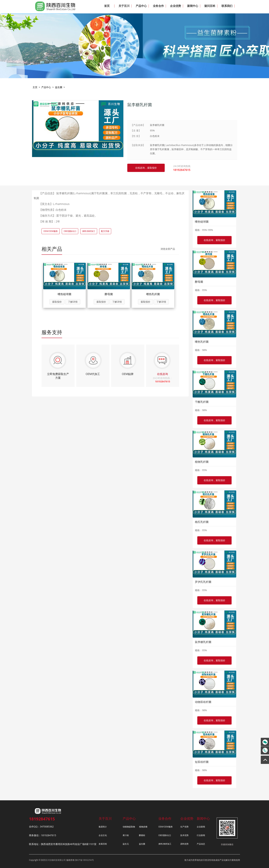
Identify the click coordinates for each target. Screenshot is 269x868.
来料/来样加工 (89, 231)
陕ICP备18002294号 (84, 860)
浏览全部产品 (168, 249)
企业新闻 (201, 827)
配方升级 (105, 231)
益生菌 (59, 87)
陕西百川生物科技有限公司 (53, 860)
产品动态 (201, 844)
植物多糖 (143, 827)
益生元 (126, 844)
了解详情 (73, 302)
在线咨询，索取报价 (214, 240)
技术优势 (184, 835)
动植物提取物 (129, 827)
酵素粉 (142, 835)
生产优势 (184, 827)
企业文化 (103, 835)
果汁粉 (126, 835)
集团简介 (103, 827)
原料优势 (184, 844)
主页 (35, 87)
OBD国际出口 (70, 231)
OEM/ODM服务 (51, 231)
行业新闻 (201, 835)
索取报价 (57, 302)
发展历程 (103, 844)
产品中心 (46, 87)
